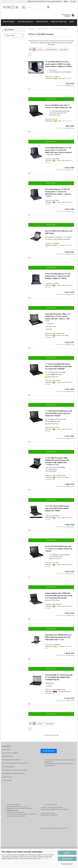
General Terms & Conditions (10, 753)
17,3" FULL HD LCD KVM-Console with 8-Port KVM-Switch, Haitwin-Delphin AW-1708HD (57, 508)
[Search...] (24, 7)
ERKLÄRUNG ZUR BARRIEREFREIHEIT (13, 774)
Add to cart (51, 99)
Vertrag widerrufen (49, 751)
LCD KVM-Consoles (25, 22)
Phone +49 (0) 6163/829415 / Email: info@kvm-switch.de (45, 2)
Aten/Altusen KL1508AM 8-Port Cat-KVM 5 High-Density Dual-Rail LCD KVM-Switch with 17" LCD (58, 637)
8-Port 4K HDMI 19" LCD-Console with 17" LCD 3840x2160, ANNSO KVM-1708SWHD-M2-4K (59, 677)
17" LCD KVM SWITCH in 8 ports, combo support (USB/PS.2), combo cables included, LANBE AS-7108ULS (59, 64)
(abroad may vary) (67, 78)
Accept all (67, 853)
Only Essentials (67, 859)
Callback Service (7, 777)
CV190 (64, 237)
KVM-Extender (9, 22)
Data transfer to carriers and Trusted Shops (15, 770)
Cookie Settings (7, 780)
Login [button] (73, 2)
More (72, 22)
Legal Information (8, 756)
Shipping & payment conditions (11, 760)
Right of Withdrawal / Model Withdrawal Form (15, 763)
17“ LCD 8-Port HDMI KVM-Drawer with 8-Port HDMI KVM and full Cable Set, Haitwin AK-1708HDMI (58, 366)
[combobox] (40, 50)
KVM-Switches (42, 22)
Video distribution (59, 22)
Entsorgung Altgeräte (8, 767)
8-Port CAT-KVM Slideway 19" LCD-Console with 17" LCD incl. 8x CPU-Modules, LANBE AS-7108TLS (58, 276)
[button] (66, 2)
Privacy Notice (44, 859)
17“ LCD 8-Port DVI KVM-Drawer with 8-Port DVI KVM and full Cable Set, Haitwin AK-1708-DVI (59, 413)
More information (67, 864)
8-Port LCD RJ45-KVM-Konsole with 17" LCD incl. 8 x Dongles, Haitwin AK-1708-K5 (59, 549)
